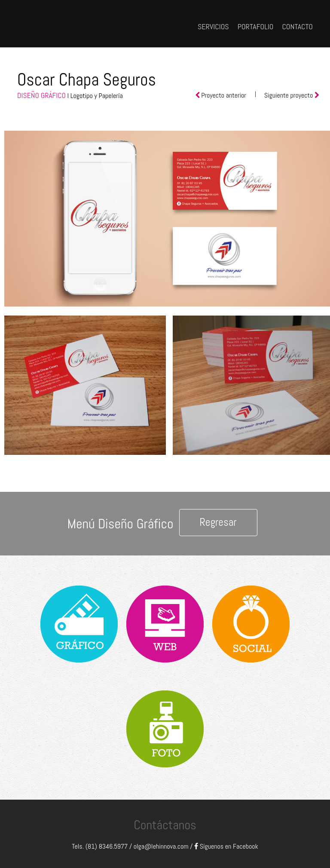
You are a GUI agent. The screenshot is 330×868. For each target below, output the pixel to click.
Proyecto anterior (224, 95)
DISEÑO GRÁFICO (41, 95)
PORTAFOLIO (256, 26)
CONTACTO (297, 26)
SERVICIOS (213, 26)
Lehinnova (74, 23)
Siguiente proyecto (289, 95)
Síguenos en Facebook (226, 846)
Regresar (218, 522)
